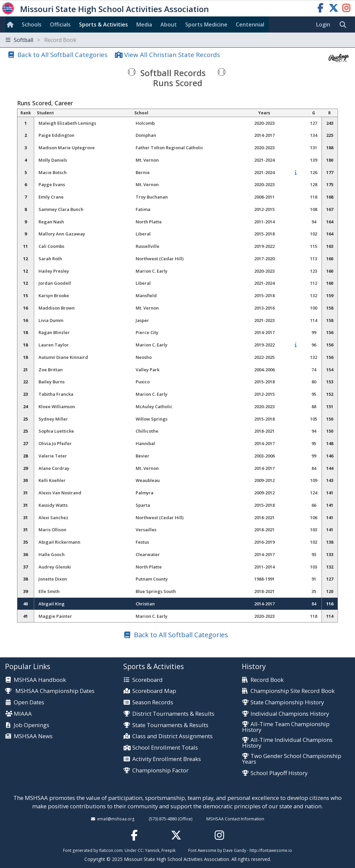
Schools (32, 24)
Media (144, 24)
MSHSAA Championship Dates (50, 691)
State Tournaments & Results (170, 725)
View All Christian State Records (172, 55)
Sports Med (206, 24)
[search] (345, 25)
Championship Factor (160, 771)
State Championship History (287, 702)
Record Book (267, 680)
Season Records (153, 702)
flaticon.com (111, 850)
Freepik (168, 850)
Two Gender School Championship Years (292, 759)
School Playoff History (279, 773)
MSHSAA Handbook (40, 680)
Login (323, 24)
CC (140, 850)
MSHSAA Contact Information (235, 819)
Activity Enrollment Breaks (167, 759)
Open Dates (29, 702)
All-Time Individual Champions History (287, 743)
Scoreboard (148, 680)
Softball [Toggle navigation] (41, 40)
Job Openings (31, 725)
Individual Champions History (290, 714)
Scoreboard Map (154, 691)
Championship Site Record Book (293, 691)
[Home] (11, 24)
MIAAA (23, 714)
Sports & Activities (103, 24)
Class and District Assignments (172, 736)
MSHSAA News (33, 736)
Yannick (152, 850)
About (169, 24)
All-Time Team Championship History (286, 727)
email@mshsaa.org (116, 819)
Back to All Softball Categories (62, 55)
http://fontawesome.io (271, 850)
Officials (60, 24)
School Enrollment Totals (165, 748)
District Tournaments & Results (173, 714)
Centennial (250, 24)
